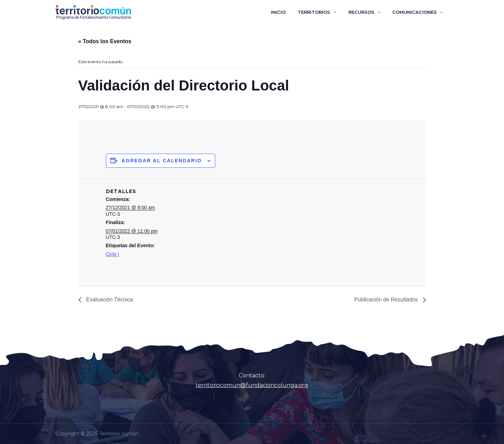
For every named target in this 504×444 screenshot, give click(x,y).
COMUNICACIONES (416, 12)
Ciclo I (113, 254)
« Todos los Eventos (105, 41)
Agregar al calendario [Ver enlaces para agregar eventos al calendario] (162, 161)
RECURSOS (366, 12)
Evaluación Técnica (110, 300)
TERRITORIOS (322, 12)
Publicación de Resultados (386, 300)
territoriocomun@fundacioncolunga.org (252, 385)
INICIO (290, 12)
